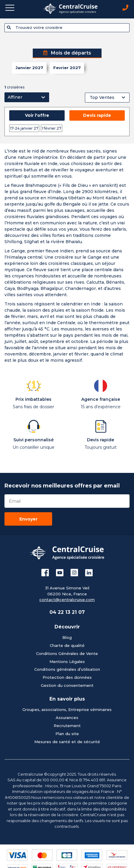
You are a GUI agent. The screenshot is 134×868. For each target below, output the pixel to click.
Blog (67, 637)
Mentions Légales (67, 662)
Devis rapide (97, 115)
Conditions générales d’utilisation (67, 669)
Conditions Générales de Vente (67, 653)
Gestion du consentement (67, 685)
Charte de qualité (67, 645)
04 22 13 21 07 (67, 612)
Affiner (15, 97)
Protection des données (67, 677)
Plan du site (67, 734)
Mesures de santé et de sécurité (67, 742)
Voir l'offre (37, 115)
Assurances (67, 718)
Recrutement (67, 726)
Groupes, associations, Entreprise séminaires (67, 709)
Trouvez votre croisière (35, 27)
